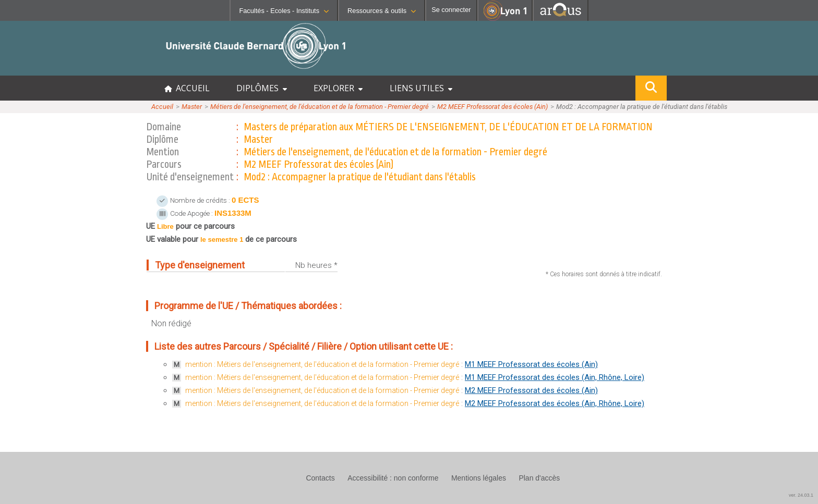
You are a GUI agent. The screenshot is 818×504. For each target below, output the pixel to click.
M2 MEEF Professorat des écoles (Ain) (492, 107)
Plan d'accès (539, 478)
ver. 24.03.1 (801, 495)
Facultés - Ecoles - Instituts (284, 11)
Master (192, 107)
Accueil (162, 107)
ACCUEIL (187, 88)
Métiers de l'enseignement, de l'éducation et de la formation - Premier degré (320, 107)
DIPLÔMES (262, 88)
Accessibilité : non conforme (393, 478)
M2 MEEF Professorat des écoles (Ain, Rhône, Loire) (555, 403)
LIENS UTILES (421, 88)
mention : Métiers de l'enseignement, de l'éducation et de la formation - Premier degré (322, 364)
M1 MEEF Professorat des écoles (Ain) (531, 364)
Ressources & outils (382, 11)
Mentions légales (479, 478)
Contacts (320, 478)
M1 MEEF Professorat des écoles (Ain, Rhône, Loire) (555, 377)
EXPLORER (338, 88)
